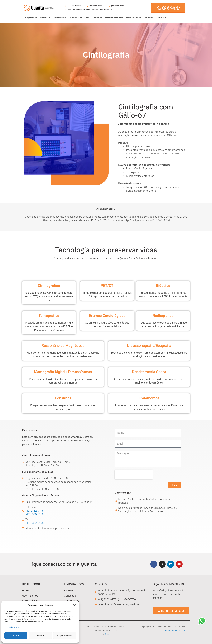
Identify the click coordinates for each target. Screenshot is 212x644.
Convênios (97, 18)
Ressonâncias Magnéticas (63, 345)
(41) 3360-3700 (35, 514)
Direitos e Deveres (114, 18)
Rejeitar (40, 636)
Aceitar (16, 636)
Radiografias (163, 316)
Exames (45, 18)
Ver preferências (64, 636)
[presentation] (134, 475)
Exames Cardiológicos (107, 316)
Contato (161, 18)
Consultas (63, 398)
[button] (74, 605)
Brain (107, 634)
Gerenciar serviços (13, 627)
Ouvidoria (148, 18)
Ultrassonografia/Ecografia (149, 345)
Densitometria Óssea (149, 372)
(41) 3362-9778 (35, 511)
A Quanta (31, 18)
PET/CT (107, 286)
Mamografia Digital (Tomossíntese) (63, 372)
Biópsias (163, 286)
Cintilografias (49, 286)
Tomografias (49, 316)
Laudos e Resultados (79, 18)
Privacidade (134, 18)
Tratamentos (59, 18)
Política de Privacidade (175, 631)
